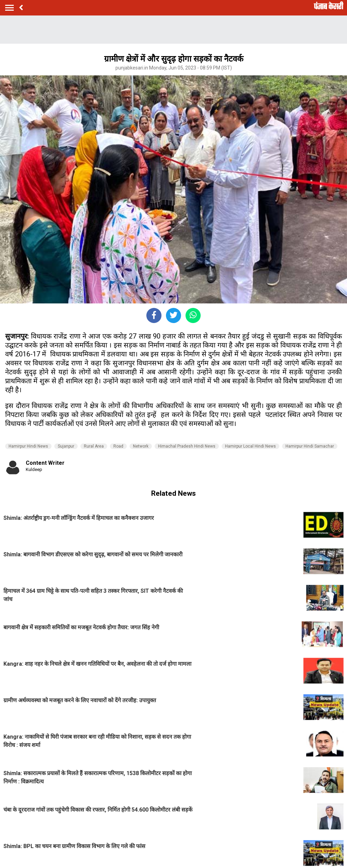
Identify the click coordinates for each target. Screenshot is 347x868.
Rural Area (94, 446)
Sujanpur (66, 446)
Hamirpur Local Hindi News (250, 446)
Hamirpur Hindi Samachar (310, 446)
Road (118, 446)
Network (141, 446)
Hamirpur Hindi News (28, 446)
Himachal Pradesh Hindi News (187, 446)
